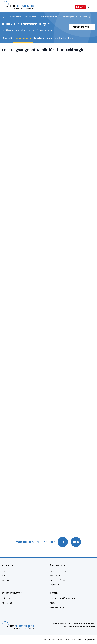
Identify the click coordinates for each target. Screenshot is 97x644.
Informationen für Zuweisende (63, 598)
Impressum (90, 640)
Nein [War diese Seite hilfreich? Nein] (76, 542)
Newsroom (55, 576)
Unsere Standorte (15, 17)
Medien (53, 603)
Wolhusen (7, 580)
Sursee (5, 576)
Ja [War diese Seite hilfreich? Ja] (63, 542)
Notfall (80, 7)
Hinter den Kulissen (59, 580)
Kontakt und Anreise (82, 27)
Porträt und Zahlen (58, 571)
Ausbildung (7, 603)
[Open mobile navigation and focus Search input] (89, 7)
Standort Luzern (31, 17)
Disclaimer (77, 640)
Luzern (5, 571)
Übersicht (8, 38)
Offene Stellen (8, 598)
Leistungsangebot (23, 38)
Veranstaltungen (57, 607)
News (71, 38)
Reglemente (55, 585)
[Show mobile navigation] (93, 7)
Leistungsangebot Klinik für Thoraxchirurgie (77, 17)
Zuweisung (39, 38)
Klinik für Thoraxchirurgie (49, 17)
